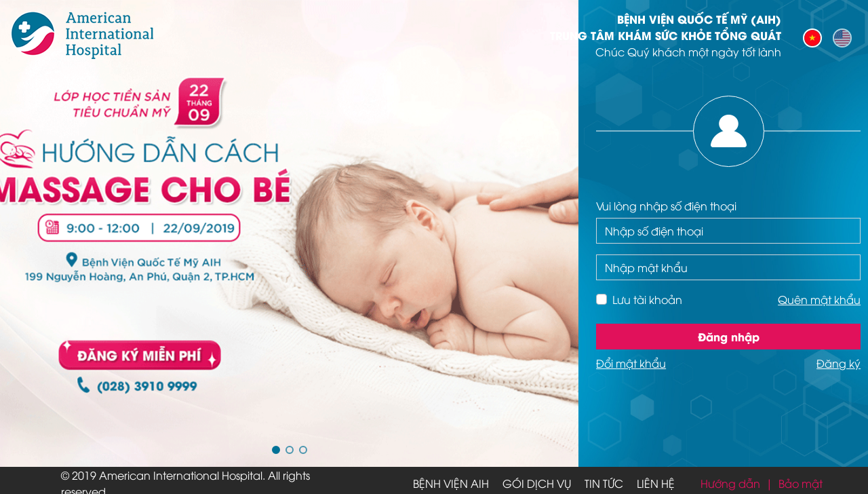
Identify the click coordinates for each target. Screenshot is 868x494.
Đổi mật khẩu (631, 363)
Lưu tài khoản (647, 299)
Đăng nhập (729, 336)
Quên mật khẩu (819, 299)
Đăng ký (839, 363)
